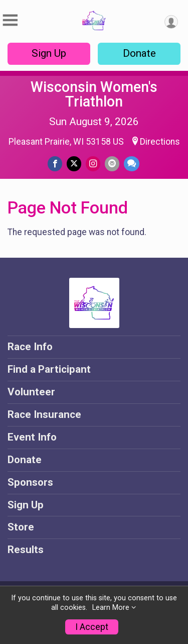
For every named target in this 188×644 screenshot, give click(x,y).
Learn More (111, 608)
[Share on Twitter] (74, 164)
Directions (160, 142)
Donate (139, 53)
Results (26, 550)
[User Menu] (171, 22)
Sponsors (30, 482)
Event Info (32, 437)
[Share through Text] (132, 164)
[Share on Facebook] (55, 164)
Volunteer (31, 392)
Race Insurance (44, 414)
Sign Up (49, 53)
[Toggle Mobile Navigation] (10, 20)
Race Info (30, 347)
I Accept (92, 627)
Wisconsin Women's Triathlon (94, 94)
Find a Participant (49, 369)
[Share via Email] (112, 164)
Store (21, 527)
